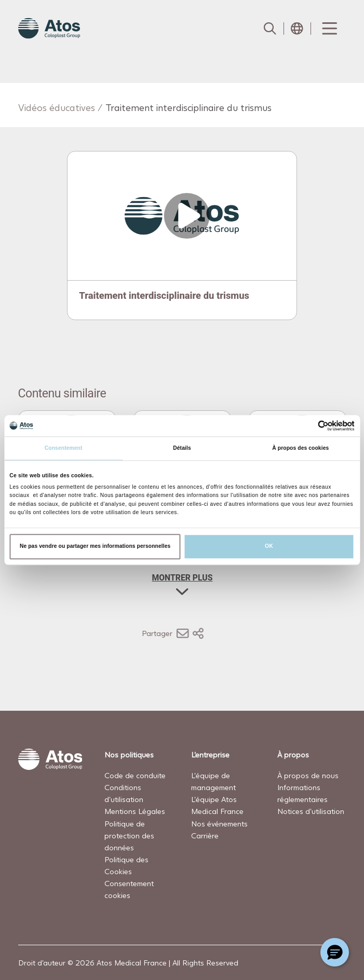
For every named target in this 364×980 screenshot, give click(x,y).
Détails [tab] (182, 448)
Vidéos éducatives (57, 107)
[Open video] (182, 216)
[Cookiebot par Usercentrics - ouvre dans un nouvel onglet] (309, 426)
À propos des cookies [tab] (300, 448)
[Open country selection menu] (297, 29)
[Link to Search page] (270, 29)
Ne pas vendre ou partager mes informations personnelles (95, 546)
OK (269, 546)
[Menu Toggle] (329, 29)
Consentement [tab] (64, 448)
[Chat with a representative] (335, 952)
